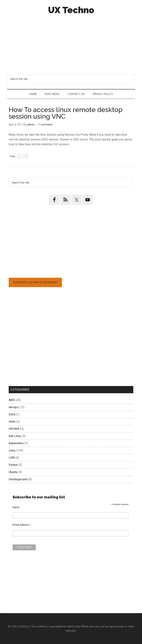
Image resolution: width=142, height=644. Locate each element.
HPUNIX (14, 429)
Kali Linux (15, 436)
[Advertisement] (71, 44)
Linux (12, 450)
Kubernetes (16, 443)
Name (16, 507)
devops (14, 407)
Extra (12, 414)
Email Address (22, 525)
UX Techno (71, 10)
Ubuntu (13, 472)
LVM (12, 458)
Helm (12, 422)
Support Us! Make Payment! (35, 282)
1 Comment (45, 125)
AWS (12, 400)
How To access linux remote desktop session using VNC (66, 113)
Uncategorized (18, 479)
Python (13, 465)
